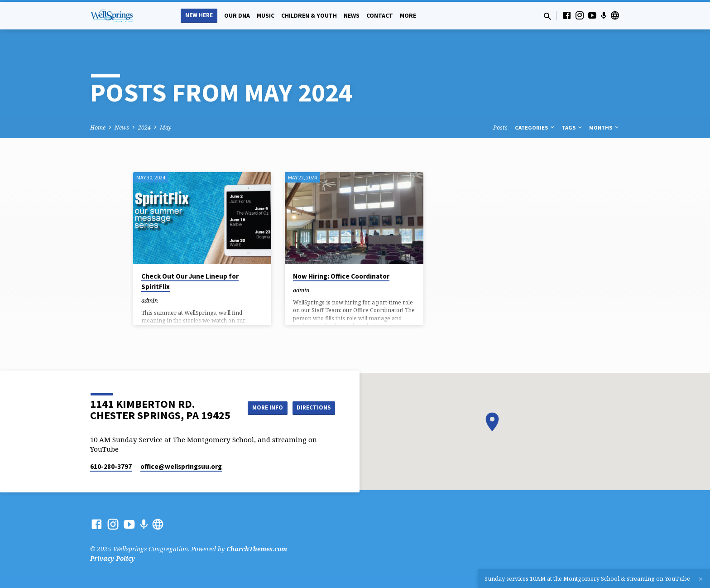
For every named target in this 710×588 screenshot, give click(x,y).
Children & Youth (309, 16)
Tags (572, 128)
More (408, 16)
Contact (380, 16)
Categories (535, 128)
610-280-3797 (111, 466)
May (166, 128)
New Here (199, 15)
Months (604, 128)
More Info (312, 398)
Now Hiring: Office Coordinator (341, 276)
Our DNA (237, 16)
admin (150, 300)
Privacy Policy (113, 558)
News (352, 16)
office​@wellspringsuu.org (181, 466)
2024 (144, 128)
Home (98, 128)
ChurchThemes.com (257, 549)
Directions (312, 416)
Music (266, 16)
